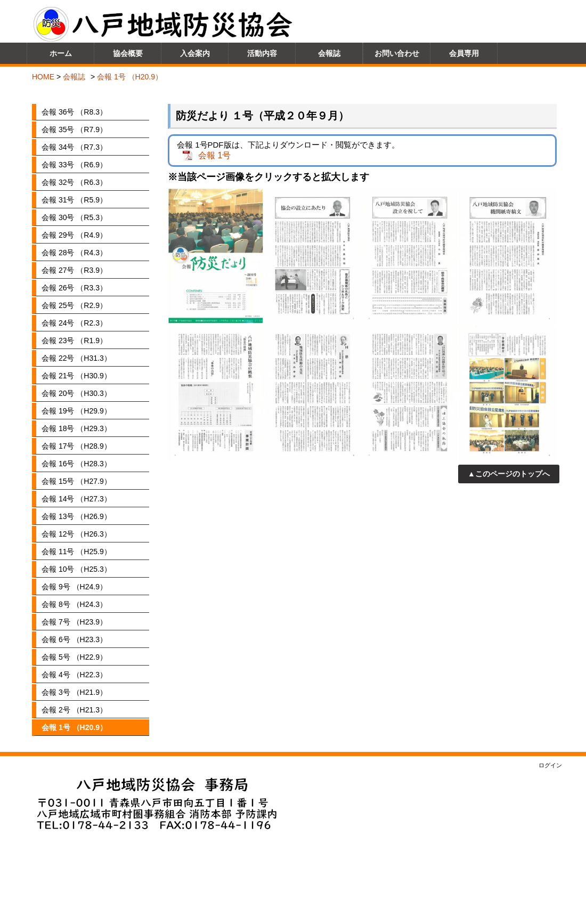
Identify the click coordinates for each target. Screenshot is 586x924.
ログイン (550, 765)
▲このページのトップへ (509, 474)
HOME (43, 77)
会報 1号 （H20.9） (130, 77)
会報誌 (74, 77)
